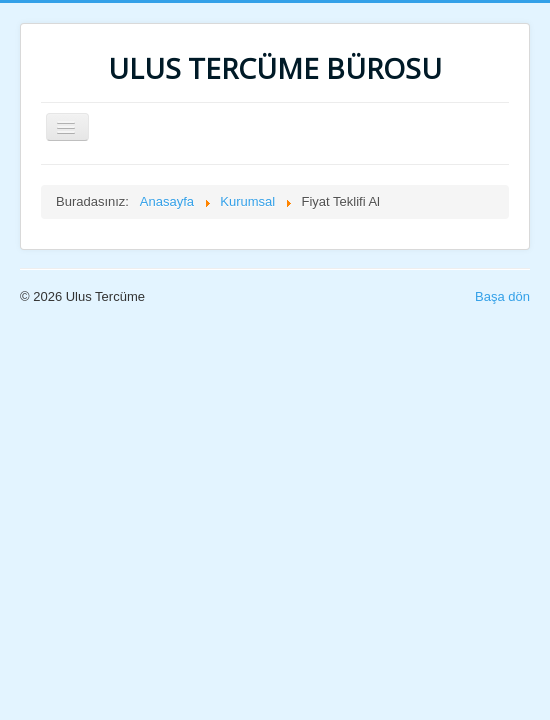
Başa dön (502, 296)
